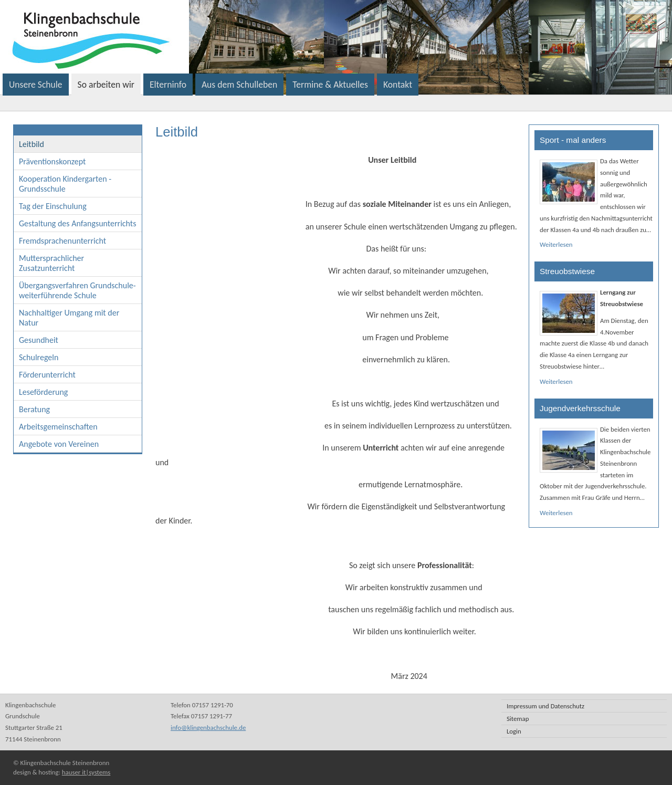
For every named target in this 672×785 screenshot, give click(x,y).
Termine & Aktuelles (330, 85)
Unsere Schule (36, 85)
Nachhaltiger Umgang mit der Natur (69, 318)
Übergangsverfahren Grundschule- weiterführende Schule (77, 290)
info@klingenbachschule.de (208, 728)
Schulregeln (39, 357)
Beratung (34, 409)
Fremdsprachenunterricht (62, 241)
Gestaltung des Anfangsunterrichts (77, 223)
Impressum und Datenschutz (545, 706)
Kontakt (398, 85)
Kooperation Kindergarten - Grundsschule (65, 184)
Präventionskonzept (52, 161)
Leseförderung (43, 392)
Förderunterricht (47, 375)
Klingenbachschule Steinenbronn (223, 37)
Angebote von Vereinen (59, 444)
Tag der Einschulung (53, 206)
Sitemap (518, 719)
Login (514, 731)
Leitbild (31, 144)
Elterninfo (168, 85)
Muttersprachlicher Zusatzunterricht (51, 263)
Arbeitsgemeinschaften (58, 427)
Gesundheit (39, 340)
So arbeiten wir (106, 85)
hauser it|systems (86, 772)
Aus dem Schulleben (239, 85)
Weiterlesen (556, 244)
